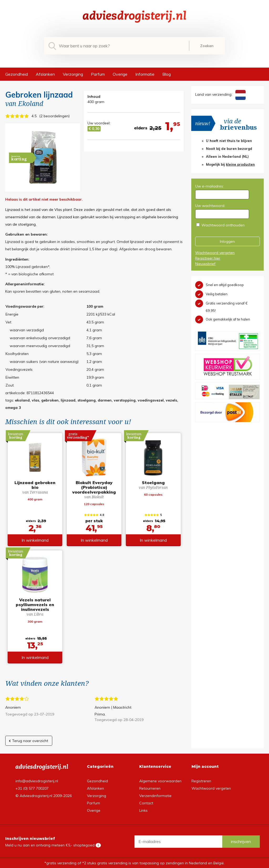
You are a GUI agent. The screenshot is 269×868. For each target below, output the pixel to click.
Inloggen (227, 241)
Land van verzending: (220, 94)
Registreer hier (208, 258)
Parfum (98, 74)
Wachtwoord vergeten (215, 253)
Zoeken (207, 46)
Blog (167, 74)
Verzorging (73, 74)
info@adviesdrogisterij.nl (37, 781)
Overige (120, 74)
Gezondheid (17, 74)
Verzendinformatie (155, 796)
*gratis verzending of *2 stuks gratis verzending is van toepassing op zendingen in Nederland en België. (134, 863)
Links (143, 810)
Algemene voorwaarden (160, 781)
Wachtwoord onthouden (223, 225)
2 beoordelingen (55, 116)
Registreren (201, 781)
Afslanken (45, 74)
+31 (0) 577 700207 (32, 788)
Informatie (145, 74)
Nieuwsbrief (205, 264)
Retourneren (150, 788)
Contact (146, 803)
